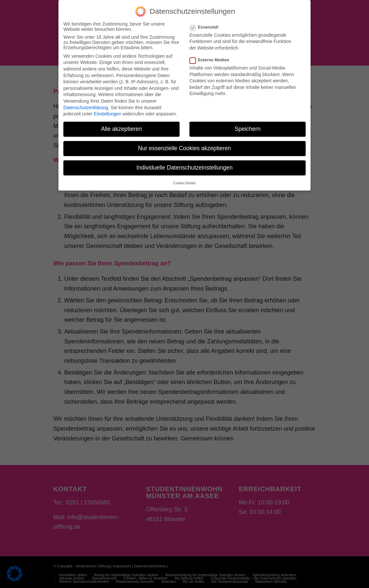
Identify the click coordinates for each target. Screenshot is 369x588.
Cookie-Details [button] (185, 179)
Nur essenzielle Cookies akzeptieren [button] (184, 144)
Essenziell (207, 23)
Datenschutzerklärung (86, 104)
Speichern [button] (248, 125)
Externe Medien (212, 56)
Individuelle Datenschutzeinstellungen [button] (185, 164)
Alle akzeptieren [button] (122, 125)
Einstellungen (108, 110)
